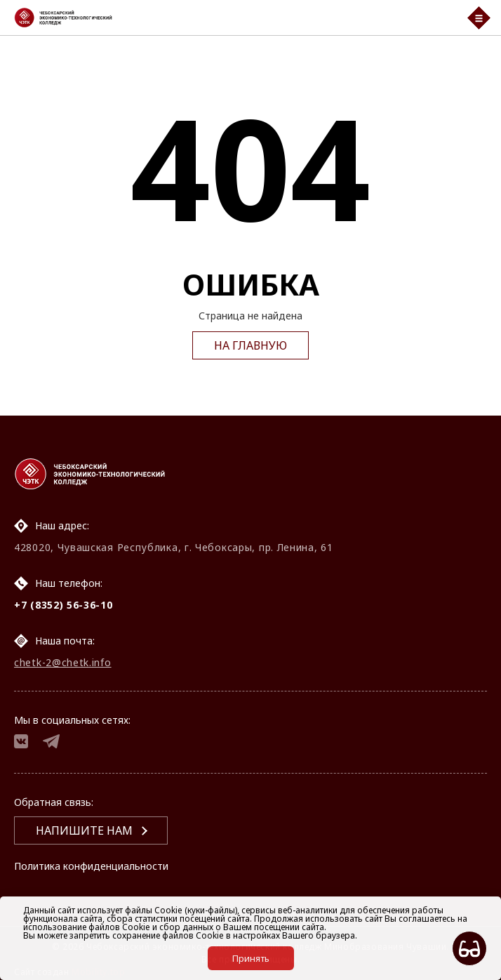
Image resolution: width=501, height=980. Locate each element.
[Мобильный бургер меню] (479, 18)
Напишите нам (84, 830)
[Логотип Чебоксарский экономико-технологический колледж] (232, 18)
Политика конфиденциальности (91, 866)
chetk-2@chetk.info (63, 662)
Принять (251, 958)
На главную (250, 345)
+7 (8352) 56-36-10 (64, 605)
